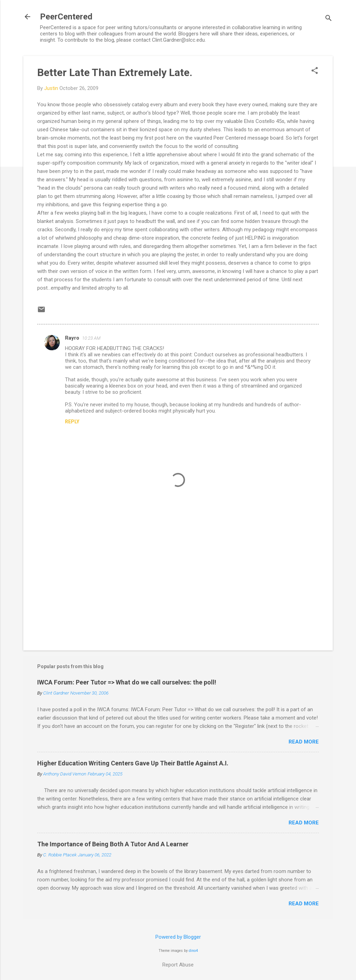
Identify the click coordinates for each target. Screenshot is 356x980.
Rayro (72, 338)
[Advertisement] (178, 586)
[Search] (329, 19)
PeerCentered (66, 17)
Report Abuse (178, 965)
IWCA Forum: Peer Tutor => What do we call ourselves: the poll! (127, 682)
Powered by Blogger (178, 937)
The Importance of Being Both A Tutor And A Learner (113, 844)
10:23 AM (91, 338)
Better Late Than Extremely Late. (115, 72)
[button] (315, 71)
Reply (72, 422)
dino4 (193, 951)
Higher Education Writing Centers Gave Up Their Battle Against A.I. (133, 763)
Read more (304, 742)
